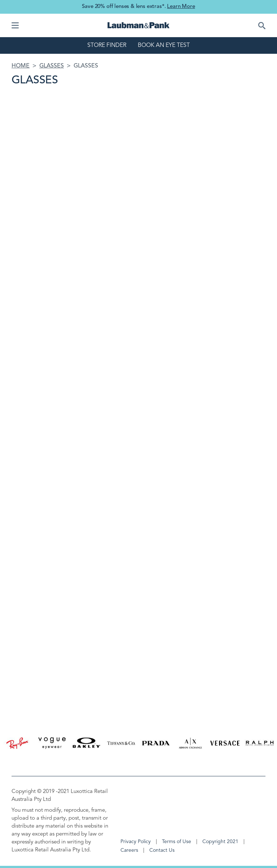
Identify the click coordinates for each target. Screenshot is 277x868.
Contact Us (162, 850)
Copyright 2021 (220, 842)
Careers (129, 850)
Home (21, 66)
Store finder (107, 45)
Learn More (181, 7)
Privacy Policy (136, 842)
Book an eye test (164, 45)
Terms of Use (177, 842)
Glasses (52, 66)
